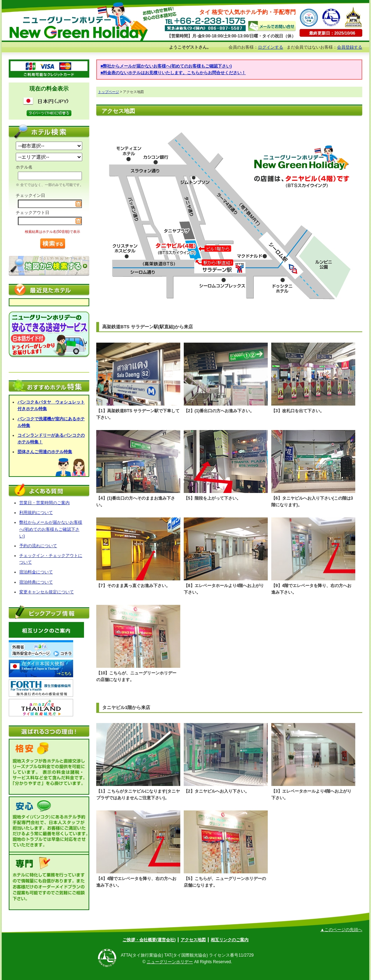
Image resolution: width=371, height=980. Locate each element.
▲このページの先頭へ (341, 930)
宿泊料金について (36, 572)
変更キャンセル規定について (47, 592)
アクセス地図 (193, 940)
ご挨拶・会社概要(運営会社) (149, 940)
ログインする (271, 47)
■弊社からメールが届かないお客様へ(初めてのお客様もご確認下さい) (166, 66)
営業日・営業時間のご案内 (44, 503)
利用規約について (36, 513)
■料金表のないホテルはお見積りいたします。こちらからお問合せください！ (173, 73)
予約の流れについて (38, 546)
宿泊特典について (36, 582)
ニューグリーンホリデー (170, 962)
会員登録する (350, 47)
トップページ (108, 92)
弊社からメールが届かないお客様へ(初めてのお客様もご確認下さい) (51, 529)
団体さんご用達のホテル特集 (45, 452)
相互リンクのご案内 (230, 940)
